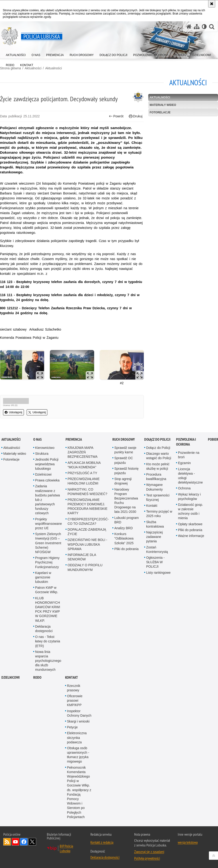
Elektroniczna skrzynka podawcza (77, 738)
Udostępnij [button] (13, 412)
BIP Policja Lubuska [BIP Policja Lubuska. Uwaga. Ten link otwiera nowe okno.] (66, 848)
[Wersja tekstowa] (204, 27)
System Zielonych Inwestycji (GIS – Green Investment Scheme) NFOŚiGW (48, 543)
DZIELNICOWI (11, 677)
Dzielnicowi (43, 474)
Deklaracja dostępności (44, 629)
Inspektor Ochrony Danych (79, 713)
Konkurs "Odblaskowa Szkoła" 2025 (124, 538)
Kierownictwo (45, 448)
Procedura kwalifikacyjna (156, 477)
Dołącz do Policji (157, 439)
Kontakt (152, 506)
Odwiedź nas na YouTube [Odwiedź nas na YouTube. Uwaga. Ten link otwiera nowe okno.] (15, 842)
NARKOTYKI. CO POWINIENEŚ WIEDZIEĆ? (87, 492)
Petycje (72, 727)
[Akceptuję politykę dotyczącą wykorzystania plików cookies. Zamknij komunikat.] (212, 4)
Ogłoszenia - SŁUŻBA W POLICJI (155, 562)
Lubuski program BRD (126, 520)
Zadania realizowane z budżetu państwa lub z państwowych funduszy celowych (48, 500)
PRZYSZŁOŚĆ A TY (82, 473)
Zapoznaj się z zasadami (149, 852)
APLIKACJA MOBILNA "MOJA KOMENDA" (84, 465)
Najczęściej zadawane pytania (154, 537)
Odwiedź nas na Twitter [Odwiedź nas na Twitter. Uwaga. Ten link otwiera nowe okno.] (32, 842)
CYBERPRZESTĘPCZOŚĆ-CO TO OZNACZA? (88, 521)
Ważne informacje (191, 536)
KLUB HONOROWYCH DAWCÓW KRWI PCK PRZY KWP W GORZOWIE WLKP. (48, 609)
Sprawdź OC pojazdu (124, 460)
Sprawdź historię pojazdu (126, 471)
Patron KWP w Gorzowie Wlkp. (47, 590)
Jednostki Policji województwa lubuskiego (47, 464)
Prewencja (74, 439)
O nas (37, 439)
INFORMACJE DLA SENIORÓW (82, 557)
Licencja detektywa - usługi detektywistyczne (190, 476)
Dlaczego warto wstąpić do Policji (159, 456)
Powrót (116, 116)
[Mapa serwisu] (197, 27)
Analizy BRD (124, 528)
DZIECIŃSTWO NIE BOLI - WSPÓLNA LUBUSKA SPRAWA (87, 544)
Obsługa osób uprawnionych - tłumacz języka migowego (78, 755)
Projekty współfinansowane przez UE (48, 524)
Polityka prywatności (147, 858)
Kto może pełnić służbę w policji (158, 466)
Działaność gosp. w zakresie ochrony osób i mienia (190, 511)
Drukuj (136, 116)
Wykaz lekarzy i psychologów (189, 497)
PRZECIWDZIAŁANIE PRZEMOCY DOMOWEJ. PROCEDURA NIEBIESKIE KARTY (87, 507)
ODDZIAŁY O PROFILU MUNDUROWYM (85, 567)
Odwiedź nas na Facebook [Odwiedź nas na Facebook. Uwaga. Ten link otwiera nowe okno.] (24, 842)
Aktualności (54, 68)
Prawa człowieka (47, 480)
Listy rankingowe (158, 573)
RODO (37, 677)
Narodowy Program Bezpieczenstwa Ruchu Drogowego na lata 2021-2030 (126, 501)
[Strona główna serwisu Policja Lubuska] (189, 27)
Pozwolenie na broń (189, 455)
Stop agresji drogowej (123, 481)
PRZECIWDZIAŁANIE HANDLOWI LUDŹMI (83, 481)
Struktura (42, 454)
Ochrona (184, 488)
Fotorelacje (160, 112)
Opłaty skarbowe (190, 524)
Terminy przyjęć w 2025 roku (159, 514)
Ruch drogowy (124, 439)
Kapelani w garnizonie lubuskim (43, 577)
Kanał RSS (7, 842)
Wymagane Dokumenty (154, 487)
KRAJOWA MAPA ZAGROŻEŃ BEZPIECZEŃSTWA (82, 452)
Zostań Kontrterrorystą (157, 549)
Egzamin (184, 463)
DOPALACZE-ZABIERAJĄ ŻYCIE (87, 532)
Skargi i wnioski (78, 721)
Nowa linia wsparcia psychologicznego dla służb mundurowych (48, 661)
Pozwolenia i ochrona (186, 442)
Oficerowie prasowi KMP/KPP (75, 700)
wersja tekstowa (188, 842)
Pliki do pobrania (126, 549)
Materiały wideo (163, 105)
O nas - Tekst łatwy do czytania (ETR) (48, 641)
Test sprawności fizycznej (158, 497)
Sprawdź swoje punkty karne (125, 450)
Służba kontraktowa (155, 524)
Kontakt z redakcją (102, 842)
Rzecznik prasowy (74, 688)
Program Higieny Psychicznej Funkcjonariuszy (47, 562)
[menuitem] (16, 54)
